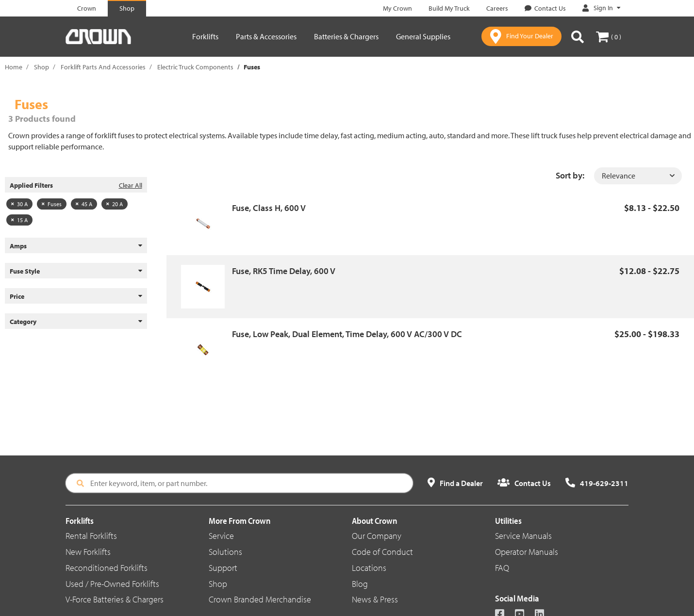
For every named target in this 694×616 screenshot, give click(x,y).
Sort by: (570, 175)
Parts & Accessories (266, 36)
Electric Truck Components (195, 67)
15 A (19, 220)
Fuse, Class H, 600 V (269, 208)
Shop (41, 67)
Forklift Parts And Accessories (103, 67)
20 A (115, 204)
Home (14, 67)
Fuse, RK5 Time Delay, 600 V (284, 271)
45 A (84, 204)
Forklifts (205, 36)
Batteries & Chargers (346, 36)
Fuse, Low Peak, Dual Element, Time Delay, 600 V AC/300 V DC (347, 334)
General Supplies (423, 36)
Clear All (131, 185)
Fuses (52, 204)
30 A (19, 204)
